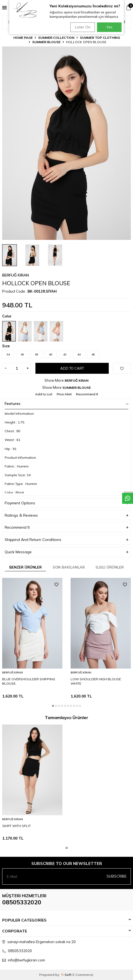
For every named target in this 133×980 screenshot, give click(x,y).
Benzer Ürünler (25, 567)
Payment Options (66, 503)
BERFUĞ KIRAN (16, 275)
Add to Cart (72, 368)
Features (66, 404)
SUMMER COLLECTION (56, 38)
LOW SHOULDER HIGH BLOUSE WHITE (96, 681)
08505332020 (22, 902)
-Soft (67, 975)
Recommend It (87, 394)
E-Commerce (83, 975)
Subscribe (117, 876)
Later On (83, 27)
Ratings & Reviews (66, 515)
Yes (109, 27)
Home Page (23, 38)
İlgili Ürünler (110, 567)
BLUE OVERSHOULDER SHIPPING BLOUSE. (29, 681)
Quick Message (66, 552)
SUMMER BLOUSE (46, 42)
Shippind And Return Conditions (66, 540)
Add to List (44, 394)
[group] (66, 143)
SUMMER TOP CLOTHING (100, 38)
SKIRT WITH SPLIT (16, 826)
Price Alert (64, 394)
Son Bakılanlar (69, 567)
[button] (53, 706)
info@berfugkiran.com (26, 960)
